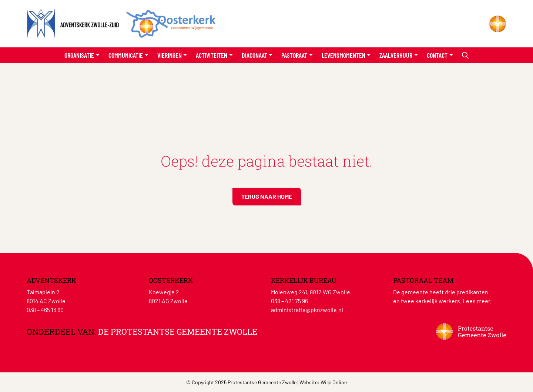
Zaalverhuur (396, 55)
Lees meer (476, 301)
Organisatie (79, 55)
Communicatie (126, 55)
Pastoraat (294, 55)
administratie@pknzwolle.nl (307, 310)
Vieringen (170, 55)
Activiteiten (212, 55)
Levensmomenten (343, 55)
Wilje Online (334, 382)
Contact (437, 55)
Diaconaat (254, 55)
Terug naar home (267, 196)
